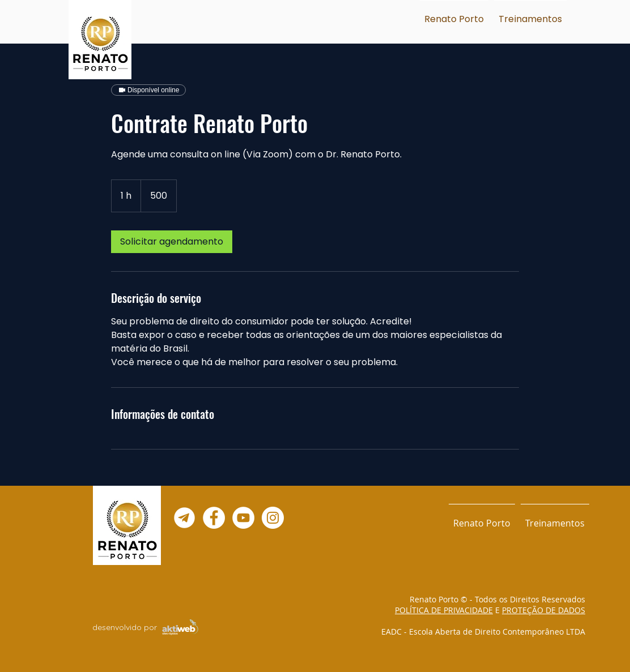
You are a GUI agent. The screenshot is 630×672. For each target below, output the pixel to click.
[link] (172, 242)
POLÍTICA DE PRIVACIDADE (444, 610)
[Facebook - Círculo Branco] (214, 518)
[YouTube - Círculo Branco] (243, 518)
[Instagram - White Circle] (273, 518)
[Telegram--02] (184, 518)
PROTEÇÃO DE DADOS (544, 610)
